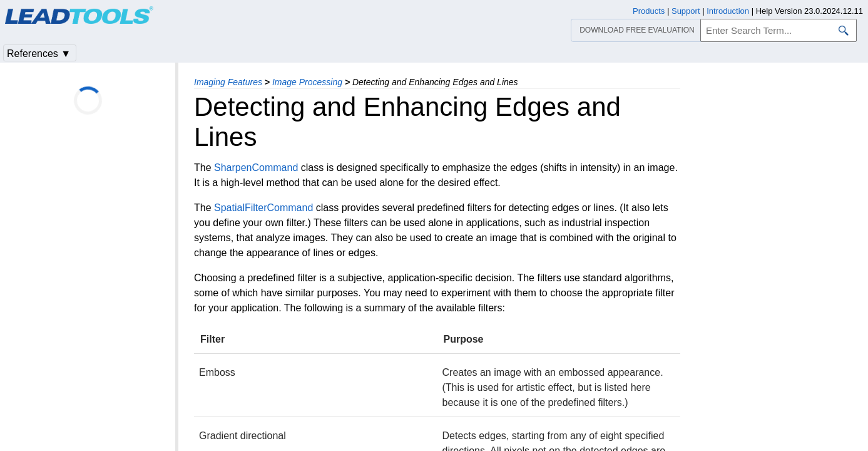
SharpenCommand (256, 168)
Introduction (728, 11)
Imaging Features (228, 82)
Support (686, 11)
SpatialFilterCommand (263, 208)
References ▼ (39, 54)
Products (649, 11)
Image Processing (307, 82)
